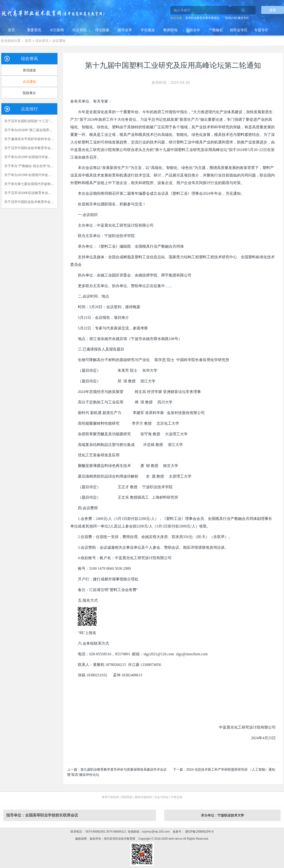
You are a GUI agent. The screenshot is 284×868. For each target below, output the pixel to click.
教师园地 (170, 30)
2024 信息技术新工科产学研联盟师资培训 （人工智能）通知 (231, 769)
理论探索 (102, 30)
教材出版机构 (143, 797)
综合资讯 (80, 30)
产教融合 (216, 30)
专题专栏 (261, 30)
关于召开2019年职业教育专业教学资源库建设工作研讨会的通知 (51, 193)
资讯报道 (29, 70)
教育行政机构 (110, 797)
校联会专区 (239, 30)
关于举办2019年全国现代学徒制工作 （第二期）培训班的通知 (50, 157)
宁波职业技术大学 (231, 815)
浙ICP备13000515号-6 (199, 832)
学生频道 (148, 30)
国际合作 (193, 30)
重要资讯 (34, 30)
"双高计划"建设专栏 (237, 18)
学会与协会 (161, 797)
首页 (11, 30)
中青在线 (177, 797)
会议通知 (59, 41)
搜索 (273, 10)
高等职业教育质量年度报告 (202, 18)
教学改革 (125, 30)
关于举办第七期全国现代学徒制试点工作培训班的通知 (44, 184)
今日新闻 (57, 30)
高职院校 (127, 797)
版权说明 (81, 839)
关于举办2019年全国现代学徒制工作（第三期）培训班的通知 (49, 175)
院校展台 (29, 93)
